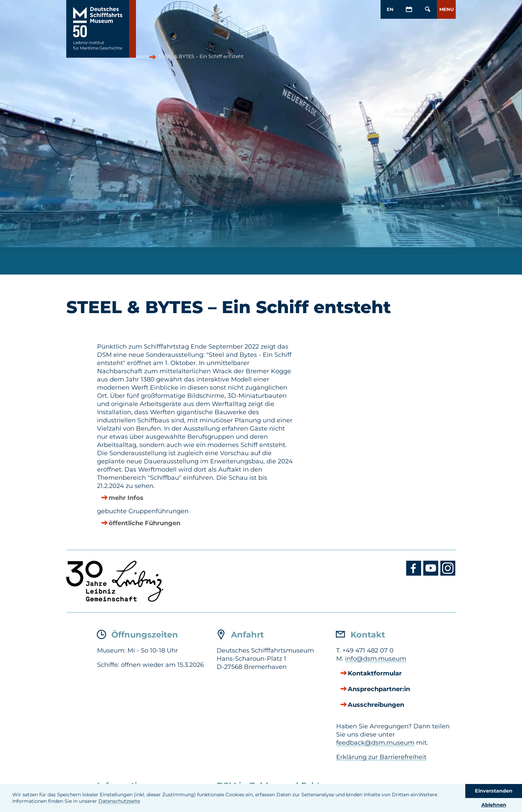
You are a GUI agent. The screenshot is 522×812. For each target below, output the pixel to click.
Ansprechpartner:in (379, 689)
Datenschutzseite (119, 801)
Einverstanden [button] (494, 791)
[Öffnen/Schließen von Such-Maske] (428, 9)
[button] (446, 9)
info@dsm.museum (376, 659)
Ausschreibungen (376, 705)
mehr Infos (126, 498)
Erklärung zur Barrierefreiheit (381, 757)
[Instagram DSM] (448, 574)
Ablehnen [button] (494, 805)
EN (390, 9)
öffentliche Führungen (145, 523)
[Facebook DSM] (415, 574)
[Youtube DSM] (432, 574)
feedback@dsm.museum (375, 743)
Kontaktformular (375, 673)
